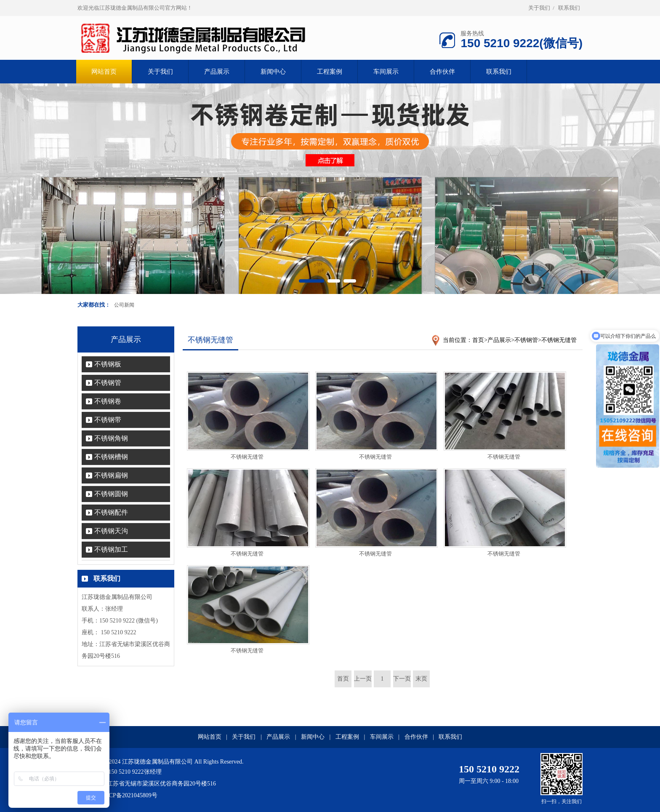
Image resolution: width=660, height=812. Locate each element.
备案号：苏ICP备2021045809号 (117, 795)
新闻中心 (273, 72)
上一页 (363, 679)
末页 (421, 679)
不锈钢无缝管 (559, 340)
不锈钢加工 (111, 549)
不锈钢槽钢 (111, 457)
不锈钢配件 (111, 512)
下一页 (402, 679)
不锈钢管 (108, 383)
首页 (478, 340)
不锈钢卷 (108, 401)
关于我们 (539, 8)
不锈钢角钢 (111, 438)
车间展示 (386, 72)
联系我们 (569, 8)
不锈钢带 (108, 420)
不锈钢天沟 (111, 531)
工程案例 (330, 72)
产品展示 (217, 72)
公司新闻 (124, 305)
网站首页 (210, 737)
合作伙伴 (442, 72)
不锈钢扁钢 (111, 475)
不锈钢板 (108, 364)
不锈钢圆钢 (111, 494)
